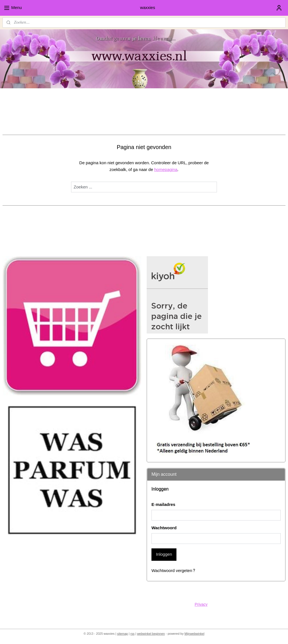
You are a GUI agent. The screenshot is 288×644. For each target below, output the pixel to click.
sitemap (123, 634)
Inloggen (164, 554)
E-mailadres (163, 505)
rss (132, 634)
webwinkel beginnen (151, 634)
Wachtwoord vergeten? (174, 571)
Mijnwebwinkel (194, 634)
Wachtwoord (164, 528)
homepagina (166, 170)
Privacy (201, 604)
